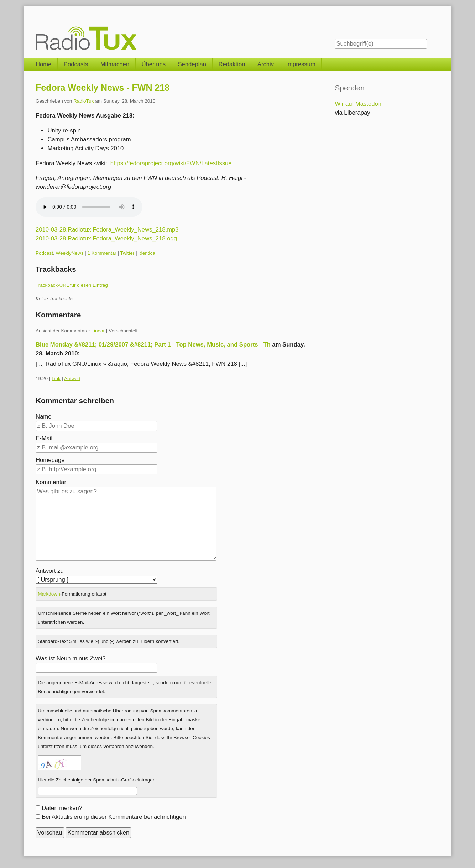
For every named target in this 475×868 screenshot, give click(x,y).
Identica (147, 253)
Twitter (127, 253)
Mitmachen (115, 64)
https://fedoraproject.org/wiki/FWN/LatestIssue (171, 163)
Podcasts (76, 64)
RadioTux (83, 101)
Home (43, 64)
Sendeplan (192, 64)
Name (43, 417)
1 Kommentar (102, 253)
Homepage (50, 460)
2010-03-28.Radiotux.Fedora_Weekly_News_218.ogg (106, 238)
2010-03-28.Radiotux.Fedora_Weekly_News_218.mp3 (107, 230)
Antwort (72, 378)
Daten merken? (62, 808)
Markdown (49, 594)
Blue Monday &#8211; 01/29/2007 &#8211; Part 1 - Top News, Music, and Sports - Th (153, 345)
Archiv (266, 64)
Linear (98, 331)
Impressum (301, 64)
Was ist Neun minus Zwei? (71, 658)
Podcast (44, 253)
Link (56, 378)
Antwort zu (50, 571)
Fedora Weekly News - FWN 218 (103, 88)
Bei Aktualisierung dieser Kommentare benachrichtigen (114, 817)
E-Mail (44, 438)
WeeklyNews (69, 253)
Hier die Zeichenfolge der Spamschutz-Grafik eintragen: (97, 780)
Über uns (154, 64)
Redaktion (232, 64)
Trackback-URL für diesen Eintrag (72, 285)
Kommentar (51, 482)
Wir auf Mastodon (358, 104)
